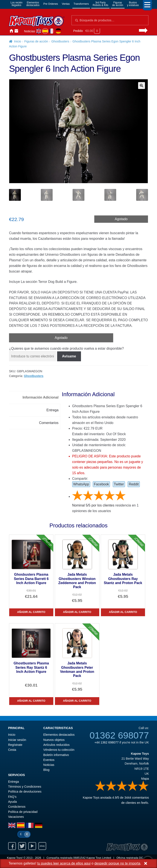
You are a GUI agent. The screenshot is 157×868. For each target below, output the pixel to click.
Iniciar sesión (21, 31)
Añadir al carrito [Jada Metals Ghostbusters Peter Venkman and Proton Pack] (77, 701)
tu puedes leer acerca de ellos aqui (64, 863)
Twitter (119, 484)
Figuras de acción (36, 41)
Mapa (145, 779)
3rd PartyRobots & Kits (100, 4)
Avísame (69, 356)
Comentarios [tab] (49, 423)
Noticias (30, 31)
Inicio (11, 31)
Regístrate (15, 745)
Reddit (134, 484)
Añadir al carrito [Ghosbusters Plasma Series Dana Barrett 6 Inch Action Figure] (31, 612)
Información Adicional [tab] (40, 397)
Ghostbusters (60, 41)
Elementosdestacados (33, 4)
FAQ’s (12, 797)
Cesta (12, 750)
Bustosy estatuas (133, 4)
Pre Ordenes (51, 4)
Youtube (32, 846)
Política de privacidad (23, 812)
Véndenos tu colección (59, 750)
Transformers (81, 4)
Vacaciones (16, 817)
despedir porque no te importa (117, 863)
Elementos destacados (59, 735)
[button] (142, 86)
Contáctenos (16, 31)
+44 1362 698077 (107, 742)
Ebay (42, 846)
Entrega (14, 782)
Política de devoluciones (25, 792)
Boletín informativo (56, 755)
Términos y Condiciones (25, 787)
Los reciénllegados (16, 4)
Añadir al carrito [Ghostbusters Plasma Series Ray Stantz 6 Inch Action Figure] (31, 701)
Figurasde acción (118, 4)
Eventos (49, 760)
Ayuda (13, 802)
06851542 (79, 858)
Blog (46, 770)
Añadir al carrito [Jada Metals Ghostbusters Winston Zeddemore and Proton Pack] (77, 612)
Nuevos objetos (54, 740)
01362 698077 (119, 735)
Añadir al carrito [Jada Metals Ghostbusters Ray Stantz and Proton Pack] (123, 612)
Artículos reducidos (56, 745)
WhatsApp (81, 484)
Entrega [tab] (52, 410)
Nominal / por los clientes (93, 505)
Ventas (66, 4)
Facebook (101, 484)
